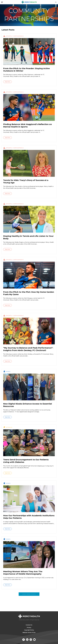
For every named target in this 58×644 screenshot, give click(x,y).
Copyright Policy (29, 630)
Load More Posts (29, 594)
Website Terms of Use (29, 633)
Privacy (29, 628)
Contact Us (29, 625)
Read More (7, 82)
